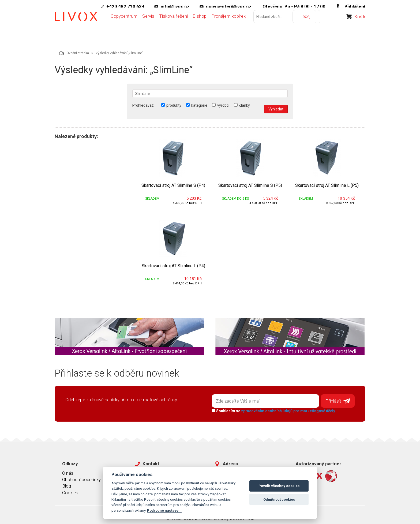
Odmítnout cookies (279, 499)
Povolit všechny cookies (279, 486)
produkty (174, 105)
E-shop (200, 29)
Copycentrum (124, 29)
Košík (360, 29)
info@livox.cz (175, 6)
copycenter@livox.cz (229, 6)
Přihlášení (355, 6)
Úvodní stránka (74, 53)
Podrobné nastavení (164, 510)
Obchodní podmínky (81, 474)
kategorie (199, 105)
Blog (67, 481)
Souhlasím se (271, 406)
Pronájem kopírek (228, 29)
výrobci (223, 105)
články (245, 105)
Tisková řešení (173, 29)
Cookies (70, 487)
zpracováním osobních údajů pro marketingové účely (285, 406)
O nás (68, 468)
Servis (148, 29)
